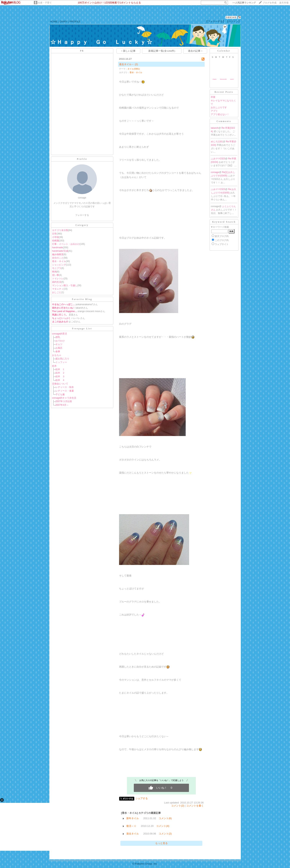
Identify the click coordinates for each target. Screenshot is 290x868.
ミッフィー (61, 362)
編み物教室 (58, 254)
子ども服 (60, 394)
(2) (136, 64)
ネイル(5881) (134, 69)
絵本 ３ (60, 376)
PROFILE (75, 22)
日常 (54, 234)
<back (214, 79)
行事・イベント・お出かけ (66, 244)
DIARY (64, 22)
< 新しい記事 (128, 51)
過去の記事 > (195, 51)
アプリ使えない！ (220, 114)
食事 (58, 352)
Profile (82, 159)
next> (232, 79)
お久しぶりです (219, 107)
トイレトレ (58, 279)
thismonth (223, 79)
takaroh (215, 128)
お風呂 (59, 348)
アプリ (214, 111)
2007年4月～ (62, 405)
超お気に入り (62, 359)
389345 (231, 17)
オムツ (59, 344)
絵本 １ (60, 369)
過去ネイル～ (127, 64)
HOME (54, 22)
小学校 (56, 237)
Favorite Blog (82, 299)
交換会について (60, 384)
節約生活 (57, 282)
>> (244, 3)
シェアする (142, 798)
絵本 (54, 366)
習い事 (56, 275)
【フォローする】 (215, 21)
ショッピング (59, 265)
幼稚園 (56, 241)
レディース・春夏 (65, 391)
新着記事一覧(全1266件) (162, 51)
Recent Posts (224, 92)
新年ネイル (133, 818)
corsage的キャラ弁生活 (64, 398)
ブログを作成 (270, 3)
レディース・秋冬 (65, 387)
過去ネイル (133, 834)
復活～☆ (131, 826)
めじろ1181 (217, 142)
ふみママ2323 (218, 159)
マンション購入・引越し (65, 285)
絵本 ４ (60, 380)
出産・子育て (45, 3)
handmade (58, 248)
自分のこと (58, 258)
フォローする (82, 215)
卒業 (213, 97)
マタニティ (58, 289)
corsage (215, 172)
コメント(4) (163, 826)
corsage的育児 (60, 334)
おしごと (57, 292)
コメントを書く (195, 806)
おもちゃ (57, 355)
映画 (54, 272)
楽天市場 (284, 3)
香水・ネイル (59, 261)
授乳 (58, 337)
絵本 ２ (60, 373)
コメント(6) (165, 818)
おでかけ (60, 341)
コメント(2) (178, 806)
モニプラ (57, 268)
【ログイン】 (233, 21)
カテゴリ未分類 (60, 230)
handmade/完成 (60, 251)
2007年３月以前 (64, 401)
